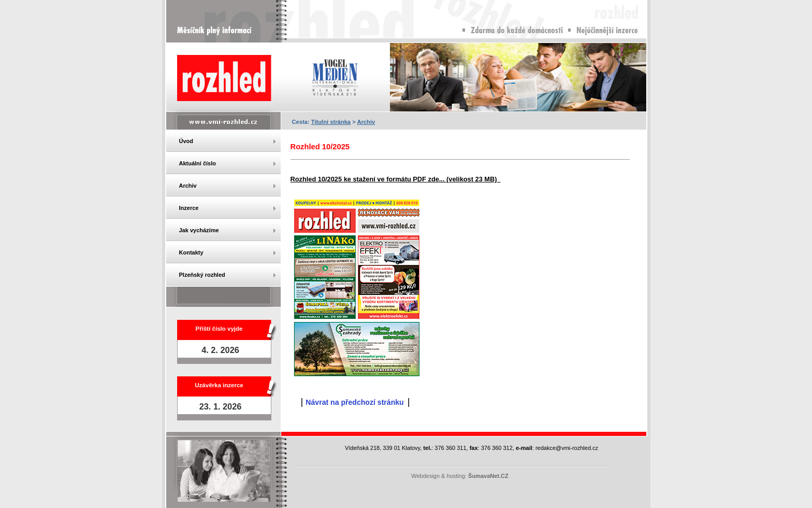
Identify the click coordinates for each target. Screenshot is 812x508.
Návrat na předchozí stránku (354, 402)
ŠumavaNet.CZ (488, 476)
